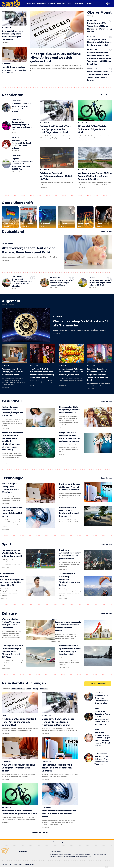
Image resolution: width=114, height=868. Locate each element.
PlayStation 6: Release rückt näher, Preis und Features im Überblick (70, 487)
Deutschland (92, 20)
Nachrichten (7, 28)
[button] (103, 4)
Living (36, 689)
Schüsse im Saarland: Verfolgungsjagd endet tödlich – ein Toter (57, 176)
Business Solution (18, 689)
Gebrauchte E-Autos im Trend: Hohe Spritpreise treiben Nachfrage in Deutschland (56, 129)
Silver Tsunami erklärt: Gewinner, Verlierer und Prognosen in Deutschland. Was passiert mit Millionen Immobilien (99, 58)
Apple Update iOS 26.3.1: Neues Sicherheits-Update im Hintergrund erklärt (99, 42)
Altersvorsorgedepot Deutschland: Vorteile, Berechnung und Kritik (29, 250)
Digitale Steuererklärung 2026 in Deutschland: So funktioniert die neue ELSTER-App (22, 164)
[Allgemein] (48, 217)
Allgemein (91, 37)
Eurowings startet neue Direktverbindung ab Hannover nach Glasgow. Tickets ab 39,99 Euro (12, 651)
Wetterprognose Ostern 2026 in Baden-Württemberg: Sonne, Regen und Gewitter (95, 176)
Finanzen (34, 50)
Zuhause (63, 224)
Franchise (44, 689)
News (29, 689)
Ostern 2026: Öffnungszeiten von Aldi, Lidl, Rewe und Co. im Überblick (22, 283)
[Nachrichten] (29, 217)
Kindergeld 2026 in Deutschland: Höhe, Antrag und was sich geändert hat (56, 57)
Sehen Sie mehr (107, 95)
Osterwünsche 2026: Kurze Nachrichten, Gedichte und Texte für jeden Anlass (71, 372)
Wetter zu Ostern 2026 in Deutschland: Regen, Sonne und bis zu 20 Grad (100, 283)
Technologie (7, 64)
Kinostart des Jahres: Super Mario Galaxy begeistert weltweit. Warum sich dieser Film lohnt (98, 374)
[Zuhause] (66, 217)
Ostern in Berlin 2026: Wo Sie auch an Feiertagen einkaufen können (61, 283)
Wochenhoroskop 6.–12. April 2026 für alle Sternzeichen (82, 323)
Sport (99, 224)
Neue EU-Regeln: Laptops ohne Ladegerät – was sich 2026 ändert (14, 70)
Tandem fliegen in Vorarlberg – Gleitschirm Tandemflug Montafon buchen (69, 579)
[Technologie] (85, 217)
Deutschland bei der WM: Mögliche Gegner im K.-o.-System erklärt (13, 553)
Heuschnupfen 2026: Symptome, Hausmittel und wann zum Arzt (70, 410)
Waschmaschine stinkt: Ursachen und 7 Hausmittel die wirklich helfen (59, 814)
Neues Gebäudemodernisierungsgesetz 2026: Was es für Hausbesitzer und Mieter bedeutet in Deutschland (66, 625)
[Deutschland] (10, 217)
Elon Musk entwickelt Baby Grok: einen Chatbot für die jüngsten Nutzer (101, 698)
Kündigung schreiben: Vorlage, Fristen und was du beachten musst (13, 372)
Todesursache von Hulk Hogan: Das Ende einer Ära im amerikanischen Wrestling (102, 759)
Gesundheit (12, 401)
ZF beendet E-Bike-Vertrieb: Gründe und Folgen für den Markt (93, 129)
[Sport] (104, 217)
